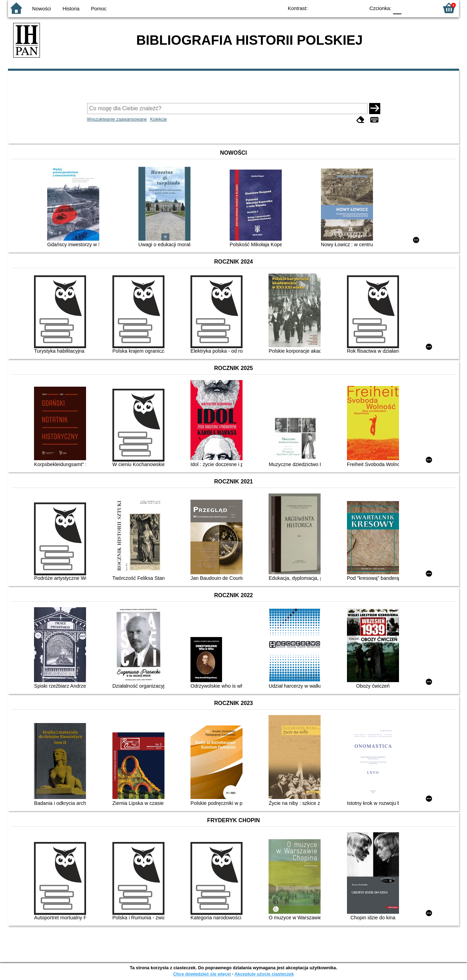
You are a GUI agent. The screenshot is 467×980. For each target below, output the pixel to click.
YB (344, 8)
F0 (397, 8)
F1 (409, 8)
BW (330, 8)
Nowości (42, 9)
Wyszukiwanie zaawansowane (117, 119)
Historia (71, 9)
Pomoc (99, 9)
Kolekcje (159, 119)
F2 (425, 8)
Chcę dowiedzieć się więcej (202, 974)
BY (358, 8)
